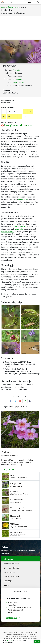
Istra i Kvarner (10, 572)
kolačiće (10, 641)
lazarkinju (19, 229)
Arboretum (12, 605)
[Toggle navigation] (30, 2)
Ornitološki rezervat (15, 610)
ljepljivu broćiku (8, 232)
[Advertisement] (20, 28)
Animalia (16, 70)
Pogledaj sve (11, 618)
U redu (37, 641)
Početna (4, 7)
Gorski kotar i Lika (11, 576)
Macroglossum (19, 82)
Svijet (7, 586)
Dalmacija (8, 581)
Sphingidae (17, 79)
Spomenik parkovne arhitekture (20, 607)
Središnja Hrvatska (12, 564)
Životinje (11, 7)
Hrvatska (8, 559)
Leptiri (17, 7)
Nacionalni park (14, 603)
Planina (11, 612)
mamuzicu (22, 199)
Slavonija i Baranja (11, 568)
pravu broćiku (19, 226)
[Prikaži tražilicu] (38, 2)
